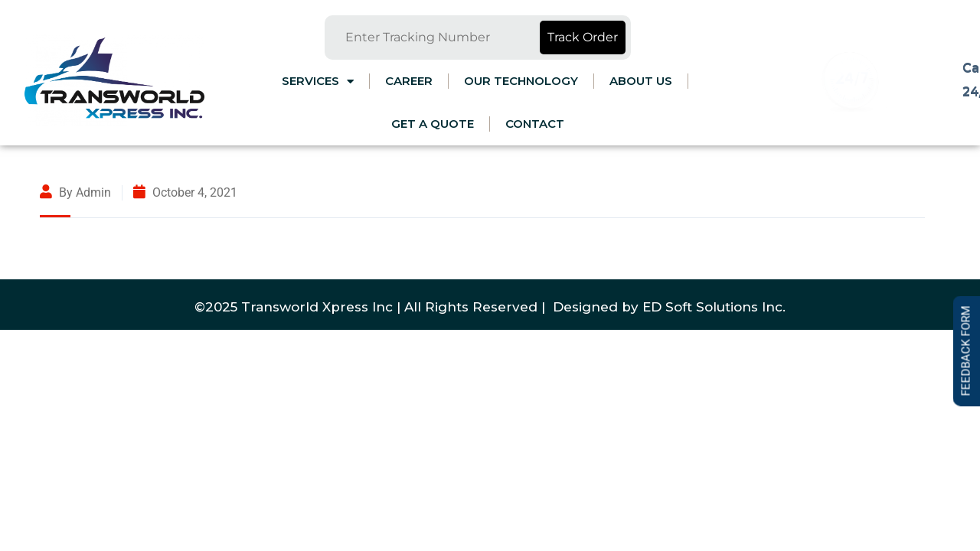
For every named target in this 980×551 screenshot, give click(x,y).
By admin (75, 192)
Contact (535, 124)
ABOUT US (641, 81)
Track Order (583, 37)
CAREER (409, 81)
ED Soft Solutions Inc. (714, 307)
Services (318, 82)
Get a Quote (433, 124)
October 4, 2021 (185, 192)
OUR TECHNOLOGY (521, 81)
